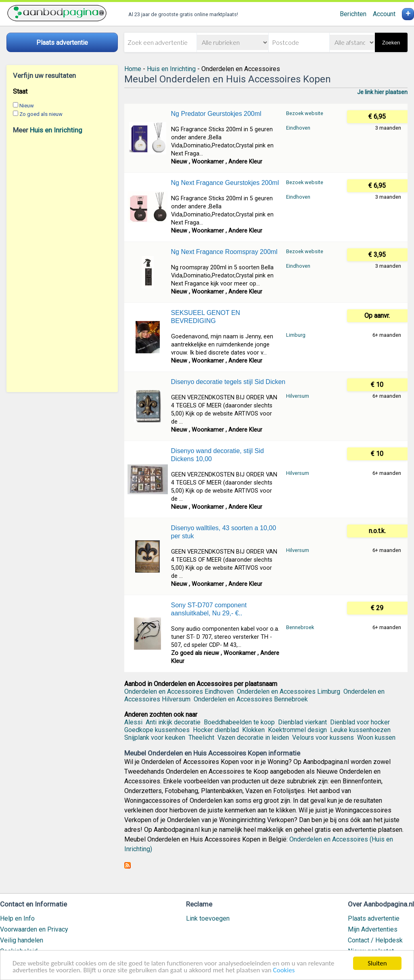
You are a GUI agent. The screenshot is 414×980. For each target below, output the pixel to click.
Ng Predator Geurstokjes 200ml (216, 114)
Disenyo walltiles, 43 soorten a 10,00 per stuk (224, 532)
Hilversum (298, 396)
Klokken (253, 730)
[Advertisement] (62, 263)
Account (384, 14)
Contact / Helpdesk (375, 940)
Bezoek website (305, 113)
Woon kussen (376, 738)
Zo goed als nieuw (41, 114)
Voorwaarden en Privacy (34, 929)
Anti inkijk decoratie (173, 722)
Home (133, 69)
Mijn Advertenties (373, 929)
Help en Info (17, 918)
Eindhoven (298, 128)
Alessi (133, 722)
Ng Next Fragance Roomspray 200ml (224, 252)
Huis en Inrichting (56, 130)
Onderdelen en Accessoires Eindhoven (179, 691)
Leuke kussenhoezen (360, 730)
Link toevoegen (208, 918)
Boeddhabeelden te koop (239, 722)
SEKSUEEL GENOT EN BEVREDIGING (206, 317)
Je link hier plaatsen (382, 92)
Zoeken (391, 43)
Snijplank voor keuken (155, 738)
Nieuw (27, 106)
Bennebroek (300, 627)
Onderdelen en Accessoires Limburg (289, 691)
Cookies (284, 971)
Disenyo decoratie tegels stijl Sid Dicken (228, 382)
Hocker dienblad (216, 730)
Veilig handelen (22, 940)
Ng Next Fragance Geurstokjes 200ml (225, 183)
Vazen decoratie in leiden (253, 738)
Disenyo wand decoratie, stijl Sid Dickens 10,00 (217, 455)
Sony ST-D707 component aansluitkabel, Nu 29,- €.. (209, 609)
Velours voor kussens (323, 738)
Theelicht (201, 738)
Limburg (296, 335)
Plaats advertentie (374, 918)
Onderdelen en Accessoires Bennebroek (251, 699)
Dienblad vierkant (302, 722)
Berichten (353, 14)
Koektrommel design (297, 730)
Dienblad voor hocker (360, 722)
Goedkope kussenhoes (157, 730)
